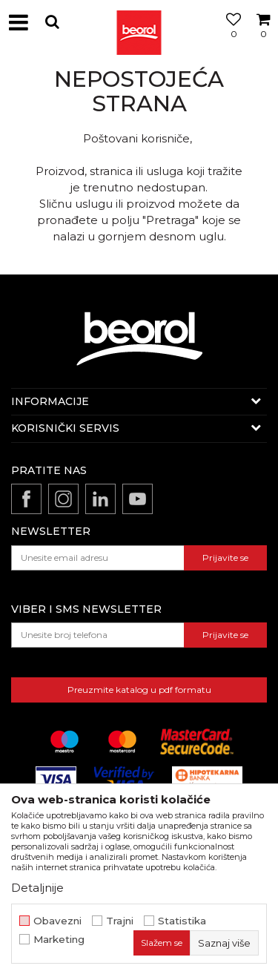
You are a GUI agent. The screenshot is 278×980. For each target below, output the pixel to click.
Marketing (59, 940)
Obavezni (57, 921)
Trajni (120, 921)
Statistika (182, 921)
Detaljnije (37, 888)
